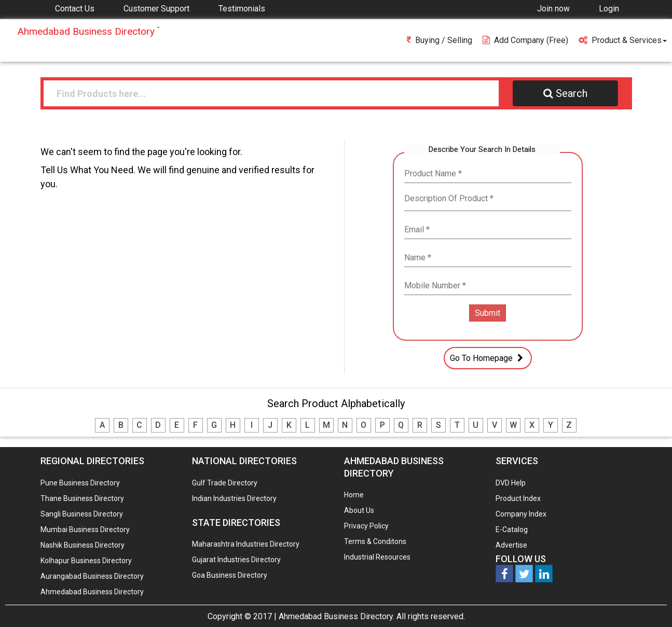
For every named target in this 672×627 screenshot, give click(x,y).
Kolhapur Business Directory (86, 561)
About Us (359, 510)
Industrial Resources (377, 557)
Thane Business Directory (82, 498)
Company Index (521, 514)
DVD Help (511, 483)
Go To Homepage (488, 358)
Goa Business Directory (230, 575)
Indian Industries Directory (234, 498)
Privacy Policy (366, 526)
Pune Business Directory (80, 483)
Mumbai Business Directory (85, 530)
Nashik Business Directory (83, 545)
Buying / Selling (440, 40)
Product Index (518, 498)
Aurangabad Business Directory (92, 576)
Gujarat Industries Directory (236, 560)
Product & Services (623, 40)
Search (565, 93)
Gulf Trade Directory (225, 483)
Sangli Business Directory (82, 514)
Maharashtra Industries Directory (246, 544)
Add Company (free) (525, 40)
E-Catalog (512, 530)
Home (354, 495)
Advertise (511, 545)
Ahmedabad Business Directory (92, 592)
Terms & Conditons (375, 541)
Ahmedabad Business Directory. (337, 616)
